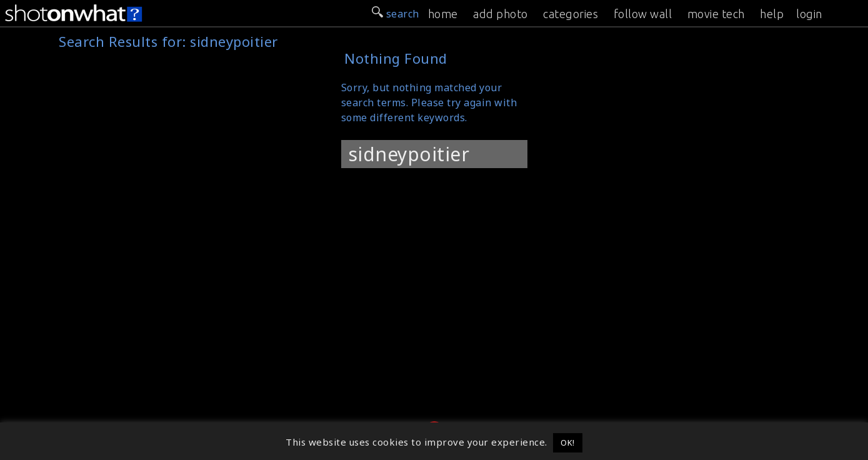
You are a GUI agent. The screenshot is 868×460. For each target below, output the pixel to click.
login (809, 14)
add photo (501, 14)
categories (571, 14)
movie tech (716, 14)
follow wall (643, 14)
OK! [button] (568, 442)
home (443, 14)
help (772, 14)
